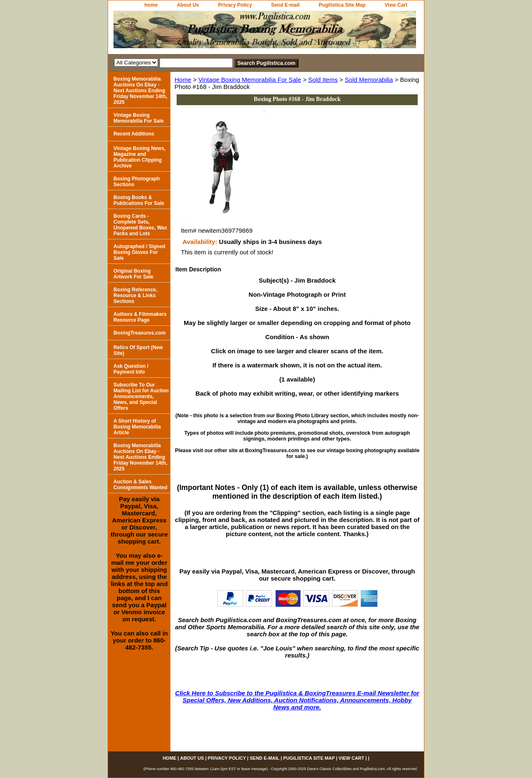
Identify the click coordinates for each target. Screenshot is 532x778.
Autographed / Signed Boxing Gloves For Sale (139, 252)
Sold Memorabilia (369, 80)
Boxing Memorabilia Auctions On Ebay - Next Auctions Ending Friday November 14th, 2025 (140, 91)
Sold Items (323, 80)
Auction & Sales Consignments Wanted (140, 485)
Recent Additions (134, 134)
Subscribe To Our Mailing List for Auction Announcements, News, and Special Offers (141, 396)
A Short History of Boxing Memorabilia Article (137, 427)
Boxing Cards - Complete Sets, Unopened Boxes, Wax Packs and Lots (140, 225)
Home (183, 80)
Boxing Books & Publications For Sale (139, 200)
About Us (188, 5)
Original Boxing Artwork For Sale (133, 274)
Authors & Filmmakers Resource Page (140, 317)
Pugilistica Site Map (342, 5)
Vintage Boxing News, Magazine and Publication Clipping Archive (139, 157)
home (151, 5)
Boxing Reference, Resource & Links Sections (135, 295)
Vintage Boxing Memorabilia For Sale (250, 80)
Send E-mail (285, 5)
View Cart (396, 5)
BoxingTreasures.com (139, 333)
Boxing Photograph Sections (137, 182)
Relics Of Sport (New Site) (138, 350)
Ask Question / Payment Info (131, 369)
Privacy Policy (235, 5)
